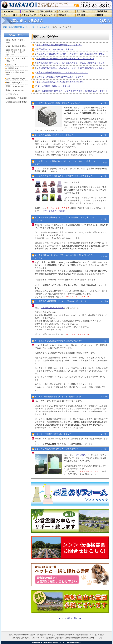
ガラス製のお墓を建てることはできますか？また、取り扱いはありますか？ (73, 91)
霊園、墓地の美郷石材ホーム (15, 27)
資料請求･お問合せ (54, 638)
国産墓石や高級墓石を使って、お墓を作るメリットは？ (62, 72)
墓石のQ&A (11, 65)
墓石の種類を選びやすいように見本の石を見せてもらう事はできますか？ (70, 63)
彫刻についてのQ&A (15, 90)
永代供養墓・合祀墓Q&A (17, 98)
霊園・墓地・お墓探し (16, 40)
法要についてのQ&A (15, 86)
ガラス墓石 (80, 455)
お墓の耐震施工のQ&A (16, 79)
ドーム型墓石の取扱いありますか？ (54, 86)
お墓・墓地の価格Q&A (16, 46)
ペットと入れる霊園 (97, 635)
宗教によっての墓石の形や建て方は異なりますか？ (60, 77)
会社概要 (73, 638)
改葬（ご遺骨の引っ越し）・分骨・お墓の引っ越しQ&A (17, 52)
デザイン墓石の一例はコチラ (56, 211)
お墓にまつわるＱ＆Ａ (40, 27)
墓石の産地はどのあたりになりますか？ (55, 49)
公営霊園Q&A (12, 68)
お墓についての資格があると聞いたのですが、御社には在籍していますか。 (72, 54)
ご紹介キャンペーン (39, 638)
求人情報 (66, 638)
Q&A (8, 42)
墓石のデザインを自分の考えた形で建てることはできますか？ (65, 59)
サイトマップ (96, 638)
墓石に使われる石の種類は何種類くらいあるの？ (59, 45)
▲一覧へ (104, 103)
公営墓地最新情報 (82, 635)
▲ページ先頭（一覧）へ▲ (70, 618)
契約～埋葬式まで (49, 635)
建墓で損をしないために (21, 638)
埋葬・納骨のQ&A (14, 82)
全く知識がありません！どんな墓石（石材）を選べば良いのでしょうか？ (70, 68)
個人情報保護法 (84, 638)
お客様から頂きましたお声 (52, 308)
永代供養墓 (70, 635)
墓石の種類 (60, 635)
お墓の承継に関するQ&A (17, 102)
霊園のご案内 (36, 635)
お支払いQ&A (12, 94)
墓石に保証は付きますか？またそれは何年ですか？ (60, 82)
